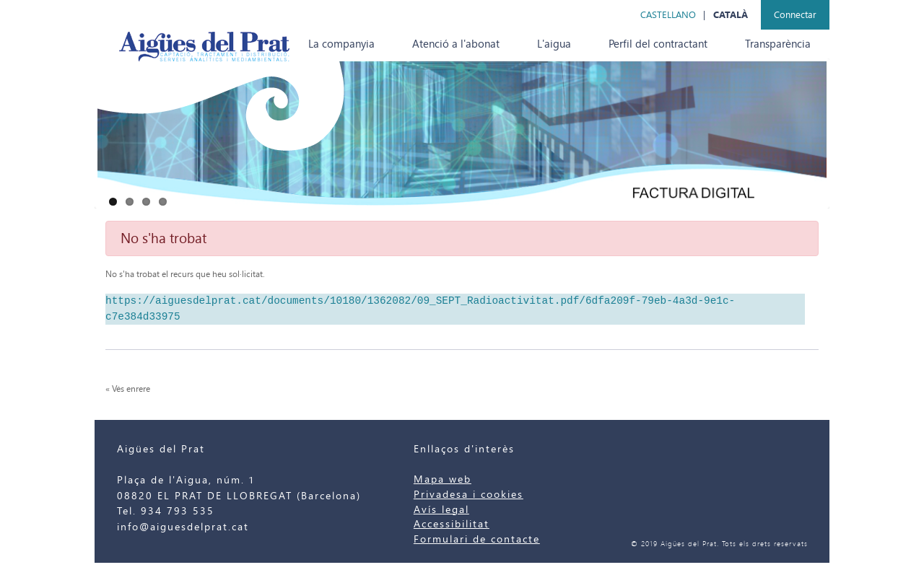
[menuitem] (341, 44)
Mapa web (443, 479)
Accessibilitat (452, 524)
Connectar (795, 15)
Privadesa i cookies (468, 495)
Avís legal (441, 510)
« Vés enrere (128, 389)
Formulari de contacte (477, 539)
